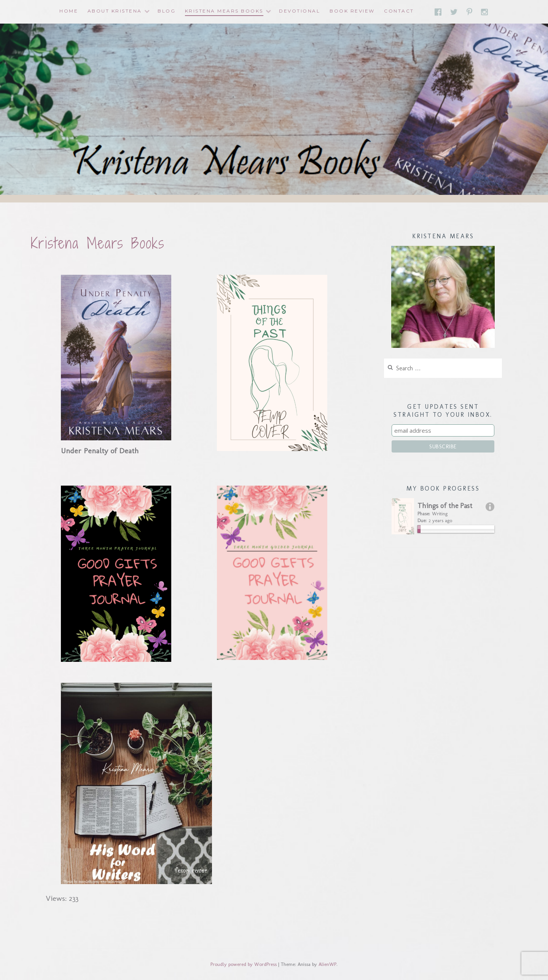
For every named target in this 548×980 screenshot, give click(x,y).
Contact (399, 11)
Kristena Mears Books (224, 11)
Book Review (352, 11)
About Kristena (115, 11)
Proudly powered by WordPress (244, 964)
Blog (166, 11)
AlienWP (327, 964)
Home (69, 11)
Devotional (299, 11)
